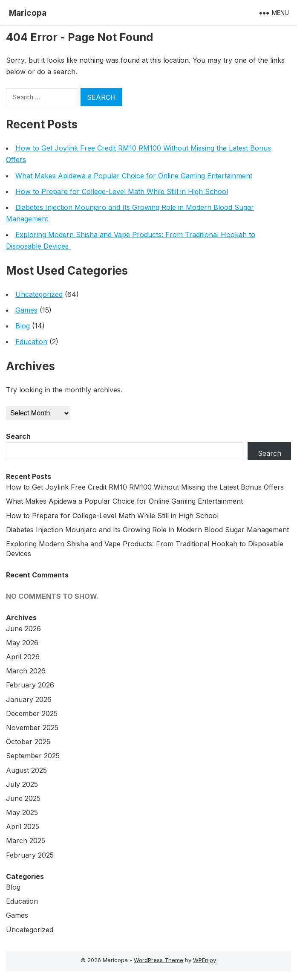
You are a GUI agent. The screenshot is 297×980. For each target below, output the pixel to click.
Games (26, 310)
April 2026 (23, 657)
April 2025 (23, 826)
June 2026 (23, 629)
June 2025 (23, 798)
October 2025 (28, 742)
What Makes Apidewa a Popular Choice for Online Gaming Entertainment (134, 176)
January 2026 (29, 699)
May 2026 (22, 643)
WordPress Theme (159, 960)
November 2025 (32, 728)
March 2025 (26, 841)
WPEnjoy (205, 960)
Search (18, 436)
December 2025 (32, 713)
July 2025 (22, 784)
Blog (23, 326)
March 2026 (26, 671)
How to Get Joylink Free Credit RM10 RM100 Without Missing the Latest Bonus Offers (145, 487)
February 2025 (30, 855)
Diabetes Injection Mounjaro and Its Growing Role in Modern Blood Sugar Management (148, 530)
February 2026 (30, 685)
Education (31, 342)
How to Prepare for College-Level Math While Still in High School (122, 191)
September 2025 (33, 756)
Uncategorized (39, 294)
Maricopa (28, 13)
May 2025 (22, 812)
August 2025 (26, 770)
